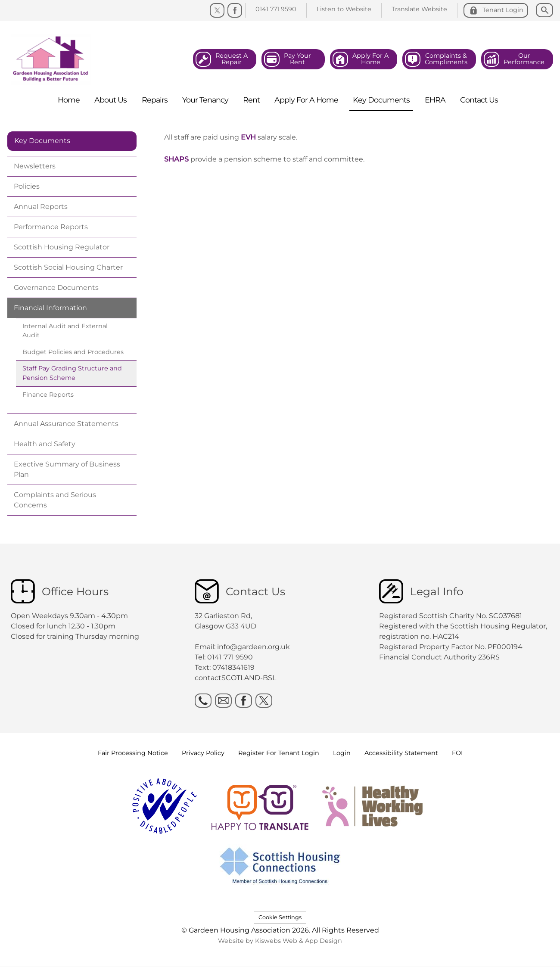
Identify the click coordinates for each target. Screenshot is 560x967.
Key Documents (42, 141)
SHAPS (176, 159)
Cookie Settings (280, 917)
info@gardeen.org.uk (254, 647)
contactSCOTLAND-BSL (235, 678)
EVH (248, 137)
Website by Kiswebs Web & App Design (280, 941)
